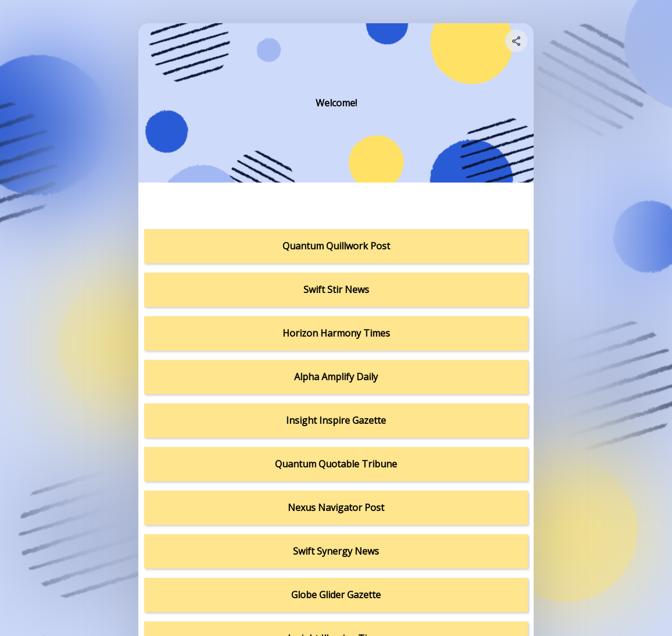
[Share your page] (516, 41)
